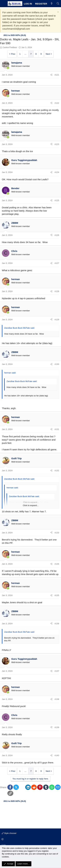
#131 (57, 429)
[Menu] (3, 4)
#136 (57, 624)
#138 (57, 699)
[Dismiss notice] (58, 12)
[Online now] (8, 68)
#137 (57, 671)
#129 (57, 320)
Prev (13, 54)
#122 (57, 103)
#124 (57, 172)
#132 (57, 471)
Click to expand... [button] (31, 505)
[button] (30, 839)
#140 (57, 755)
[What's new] (52, 4)
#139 (57, 727)
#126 (57, 235)
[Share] (51, 75)
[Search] (58, 4)
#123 (57, 144)
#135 (57, 595)
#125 (57, 200)
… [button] (25, 54)
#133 (57, 533)
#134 (57, 564)
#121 (57, 75)
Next (48, 54)
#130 (57, 364)
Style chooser (9, 833)
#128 (57, 291)
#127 (57, 263)
